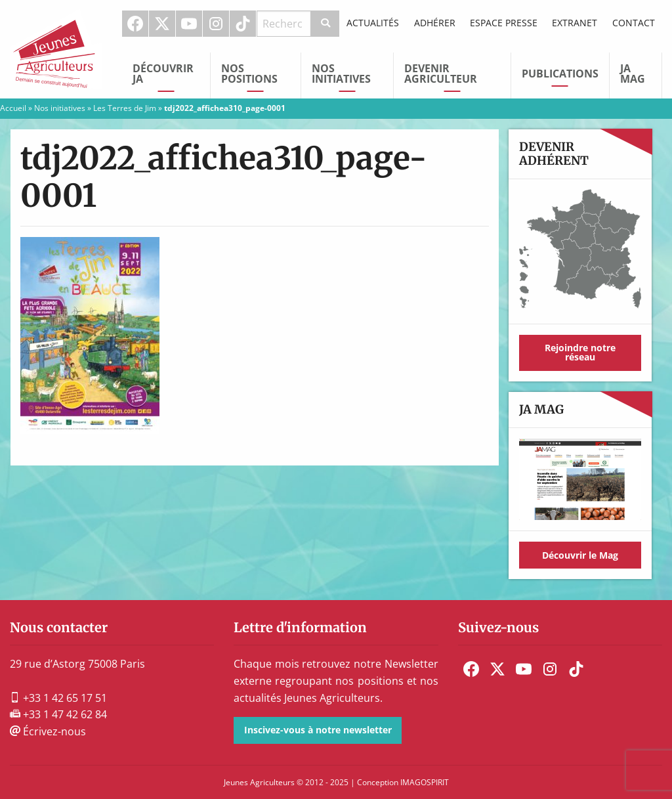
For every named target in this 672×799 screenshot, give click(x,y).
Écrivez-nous (48, 731)
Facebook (135, 24)
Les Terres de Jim (125, 108)
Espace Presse (504, 23)
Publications (560, 74)
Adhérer (435, 23)
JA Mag (633, 74)
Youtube (189, 24)
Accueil (13, 108)
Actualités (373, 23)
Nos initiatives (341, 74)
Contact (634, 23)
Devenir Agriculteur (441, 74)
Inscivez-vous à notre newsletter (318, 730)
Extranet (575, 23)
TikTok (243, 24)
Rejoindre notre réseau (580, 352)
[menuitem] (136, 24)
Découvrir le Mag (580, 555)
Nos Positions (249, 74)
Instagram (216, 24)
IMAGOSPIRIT (425, 782)
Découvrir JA (163, 74)
